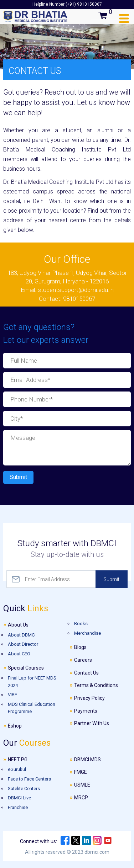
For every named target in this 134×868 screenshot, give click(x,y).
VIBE (12, 695)
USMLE (82, 785)
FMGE (81, 772)
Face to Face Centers (29, 779)
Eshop (15, 726)
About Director (23, 644)
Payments (86, 711)
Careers (83, 660)
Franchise (18, 807)
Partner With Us (92, 723)
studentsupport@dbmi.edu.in (76, 290)
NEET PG (18, 760)
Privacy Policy (89, 698)
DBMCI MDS (87, 760)
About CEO (19, 654)
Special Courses (26, 668)
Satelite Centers (24, 789)
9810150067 (79, 299)
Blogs (80, 647)
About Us (18, 625)
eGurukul (17, 769)
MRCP (81, 798)
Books (81, 623)
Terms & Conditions (96, 685)
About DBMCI (22, 635)
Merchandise (87, 633)
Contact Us (86, 673)
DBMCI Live (19, 798)
